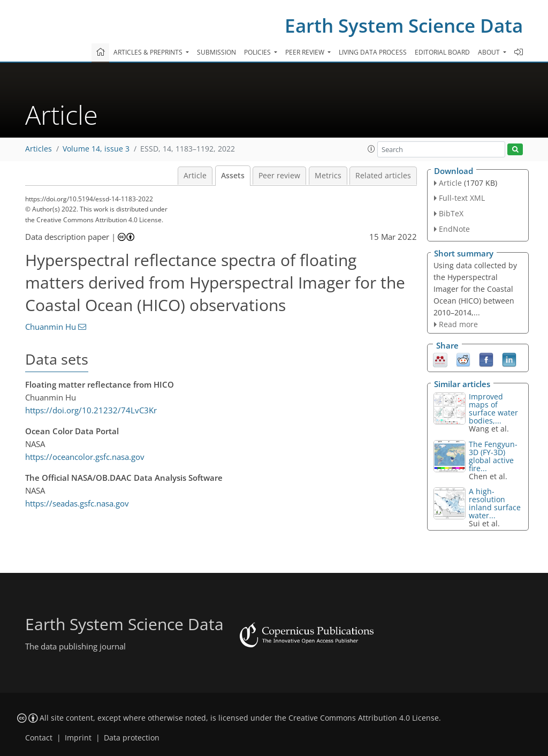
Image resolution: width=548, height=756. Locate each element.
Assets (233, 176)
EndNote (454, 229)
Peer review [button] (306, 52)
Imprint (78, 738)
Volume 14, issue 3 (96, 149)
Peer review (279, 176)
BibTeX (451, 213)
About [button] (490, 52)
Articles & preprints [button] (149, 52)
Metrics (328, 176)
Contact (39, 738)
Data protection (132, 738)
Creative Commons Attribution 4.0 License (364, 718)
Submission (216, 52)
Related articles (383, 176)
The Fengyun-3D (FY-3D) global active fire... (493, 456)
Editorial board (442, 52)
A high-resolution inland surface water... (495, 503)
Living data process (373, 52)
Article (195, 176)
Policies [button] (258, 52)
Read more (458, 324)
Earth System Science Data (404, 25)
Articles (39, 149)
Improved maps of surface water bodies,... (493, 409)
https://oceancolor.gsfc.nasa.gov (85, 457)
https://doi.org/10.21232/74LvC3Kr (91, 410)
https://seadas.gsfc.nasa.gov (77, 503)
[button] (371, 149)
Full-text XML (462, 198)
